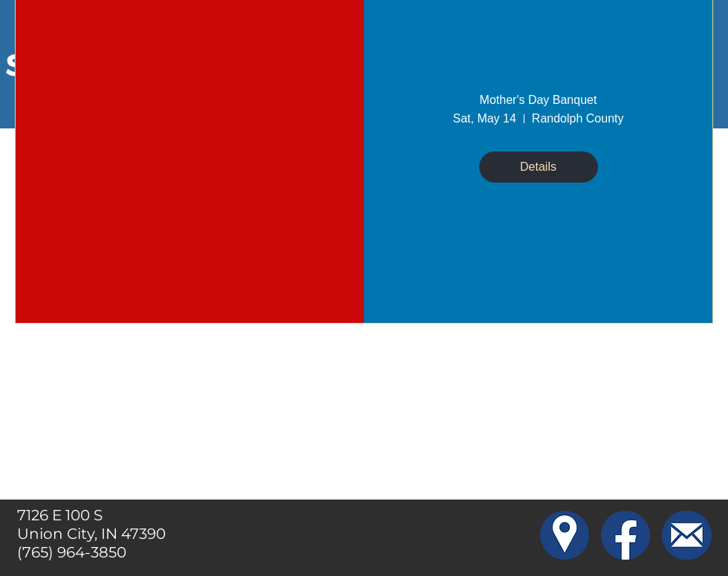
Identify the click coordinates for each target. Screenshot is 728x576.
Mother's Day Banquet (539, 100)
